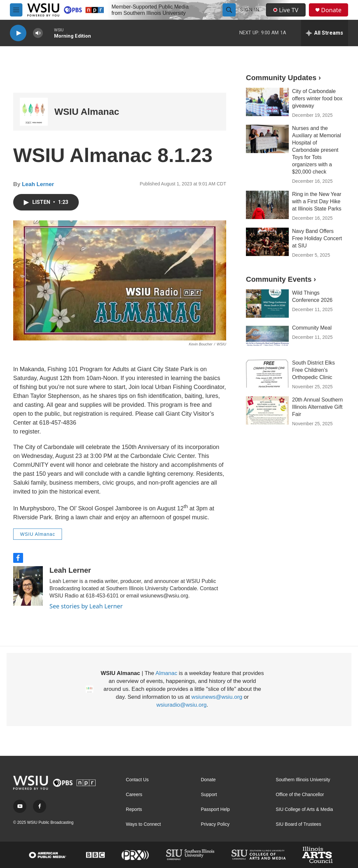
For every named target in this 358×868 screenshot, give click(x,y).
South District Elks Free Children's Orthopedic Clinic (313, 370)
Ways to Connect (143, 824)
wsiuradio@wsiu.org (181, 705)
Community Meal (312, 328)
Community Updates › (283, 78)
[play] (18, 33)
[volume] (38, 33)
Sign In (250, 10)
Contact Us (137, 780)
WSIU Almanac (87, 112)
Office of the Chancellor (300, 795)
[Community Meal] (267, 338)
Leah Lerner (38, 184)
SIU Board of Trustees (299, 824)
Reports (134, 809)
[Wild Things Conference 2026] (267, 304)
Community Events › (281, 279)
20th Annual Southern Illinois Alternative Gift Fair (317, 407)
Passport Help (215, 809)
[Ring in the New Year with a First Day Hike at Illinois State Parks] (267, 205)
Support (209, 795)
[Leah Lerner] (28, 586)
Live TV (286, 10)
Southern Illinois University (303, 780)
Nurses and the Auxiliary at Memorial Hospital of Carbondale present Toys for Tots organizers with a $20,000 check (316, 150)
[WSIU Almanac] (34, 112)
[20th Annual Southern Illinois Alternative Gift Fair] (267, 410)
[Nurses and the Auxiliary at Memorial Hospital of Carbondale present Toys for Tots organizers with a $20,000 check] (267, 139)
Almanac (166, 673)
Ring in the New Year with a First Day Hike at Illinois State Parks (317, 201)
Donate (331, 10)
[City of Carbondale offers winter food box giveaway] (267, 102)
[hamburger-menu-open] (16, 10)
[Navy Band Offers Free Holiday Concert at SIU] (267, 242)
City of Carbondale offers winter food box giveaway (317, 98)
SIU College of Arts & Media (305, 809)
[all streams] (325, 33)
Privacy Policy (215, 824)
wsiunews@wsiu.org (217, 697)
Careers (134, 795)
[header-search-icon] (229, 10)
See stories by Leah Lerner (86, 606)
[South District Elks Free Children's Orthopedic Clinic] (267, 373)
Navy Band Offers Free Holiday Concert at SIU (317, 238)
